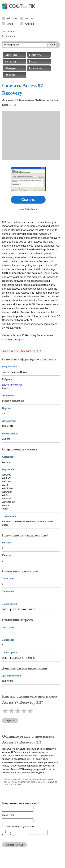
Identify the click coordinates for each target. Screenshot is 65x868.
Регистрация (9, 36)
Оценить (10, 720)
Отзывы (10, 75)
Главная (11, 55)
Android (29, 24)
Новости (35, 55)
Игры (33, 62)
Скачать (28, 200)
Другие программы (12, 385)
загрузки (19, 339)
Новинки (36, 68)
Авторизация (9, 31)
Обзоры (10, 68)
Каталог (10, 62)
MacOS (29, 18)
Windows (12, 18)
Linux (10, 24)
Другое (6, 388)
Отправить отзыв (14, 845)
